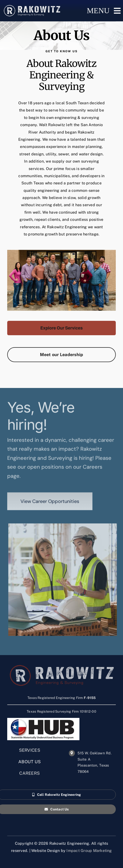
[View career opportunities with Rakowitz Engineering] (50, 503)
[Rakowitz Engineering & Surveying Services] (61, 330)
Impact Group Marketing (89, 851)
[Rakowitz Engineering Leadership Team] (61, 357)
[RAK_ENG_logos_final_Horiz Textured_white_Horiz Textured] (32, 7)
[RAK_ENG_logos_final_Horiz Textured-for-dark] (62, 669)
